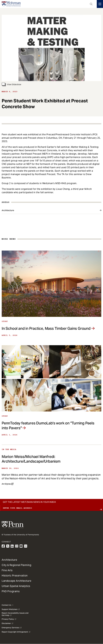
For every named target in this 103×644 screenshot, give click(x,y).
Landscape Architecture (16, 581)
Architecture (8, 210)
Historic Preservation (15, 576)
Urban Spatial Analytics (16, 586)
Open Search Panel (91, 4)
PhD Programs (11, 591)
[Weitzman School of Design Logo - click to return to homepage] (11, 4)
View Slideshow (11, 84)
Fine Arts (7, 570)
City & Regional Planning (16, 565)
